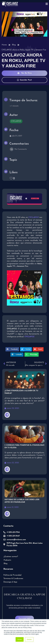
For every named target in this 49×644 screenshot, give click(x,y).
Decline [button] (29, 639)
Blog (14, 45)
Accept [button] (20, 639)
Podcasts (7, 560)
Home (4, 45)
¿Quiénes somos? (11, 557)
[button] (12, 349)
